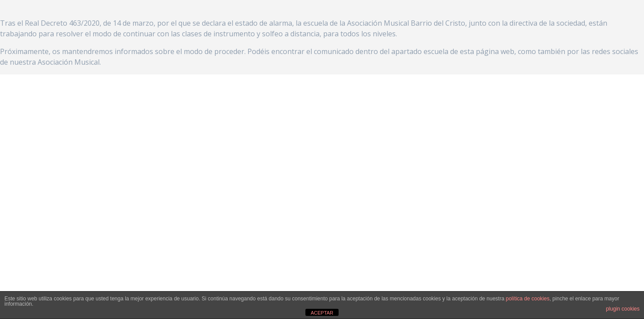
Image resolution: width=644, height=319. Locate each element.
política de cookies (528, 299)
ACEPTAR (322, 313)
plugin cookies (623, 309)
